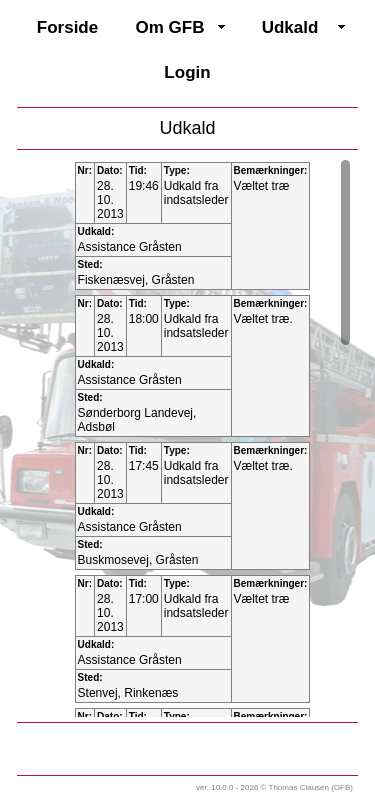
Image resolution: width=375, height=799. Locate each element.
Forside (67, 27)
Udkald (290, 27)
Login (187, 72)
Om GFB (170, 27)
